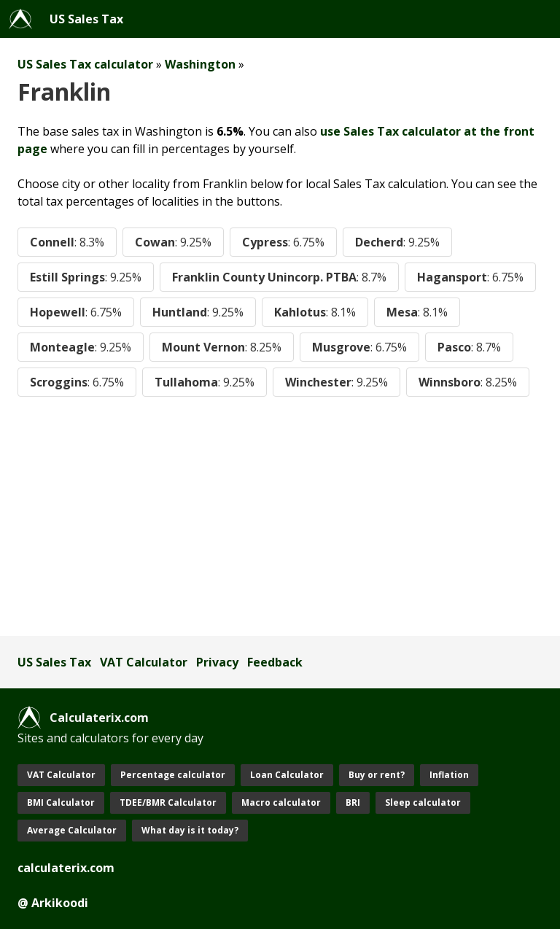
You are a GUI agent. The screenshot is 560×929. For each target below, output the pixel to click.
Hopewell (76, 312)
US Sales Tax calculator (85, 64)
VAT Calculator (144, 662)
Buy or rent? (377, 775)
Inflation (449, 775)
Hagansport (470, 277)
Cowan (173, 242)
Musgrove (359, 347)
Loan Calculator (287, 775)
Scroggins (77, 382)
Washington (200, 64)
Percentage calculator (173, 775)
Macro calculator (281, 802)
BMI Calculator (61, 802)
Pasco (469, 347)
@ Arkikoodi (53, 903)
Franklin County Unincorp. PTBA (279, 277)
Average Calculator (72, 830)
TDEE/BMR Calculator (168, 802)
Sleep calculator (423, 802)
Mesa (417, 312)
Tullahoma (205, 382)
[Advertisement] (280, 516)
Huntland (198, 312)
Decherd (397, 242)
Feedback (275, 662)
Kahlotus (315, 312)
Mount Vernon (222, 347)
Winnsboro (468, 382)
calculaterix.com (66, 868)
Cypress (283, 242)
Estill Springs (86, 277)
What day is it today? (190, 830)
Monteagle (81, 347)
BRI (353, 802)
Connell (67, 242)
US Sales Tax (86, 19)
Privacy (217, 662)
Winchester (337, 382)
